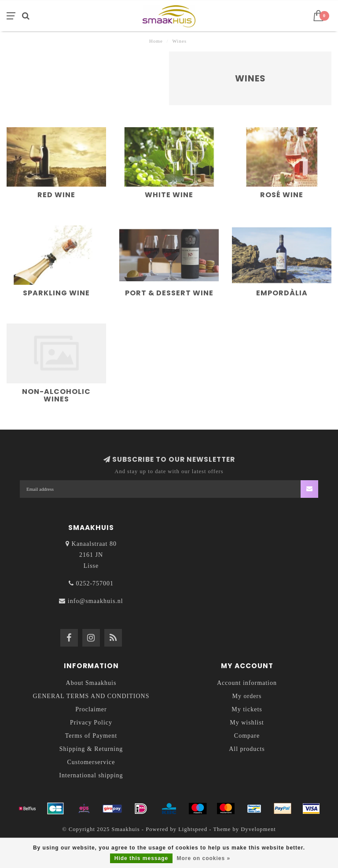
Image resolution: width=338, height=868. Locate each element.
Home (156, 41)
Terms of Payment (91, 736)
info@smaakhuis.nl (96, 601)
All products (247, 749)
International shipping (91, 775)
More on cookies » (204, 858)
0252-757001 (95, 583)
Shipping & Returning (91, 749)
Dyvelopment (258, 829)
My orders (247, 696)
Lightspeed (193, 829)
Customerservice (91, 762)
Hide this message (141, 858)
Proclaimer (91, 709)
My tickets (247, 709)
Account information (247, 683)
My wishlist (247, 723)
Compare (247, 736)
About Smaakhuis (91, 683)
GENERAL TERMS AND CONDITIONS (91, 696)
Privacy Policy (91, 723)
